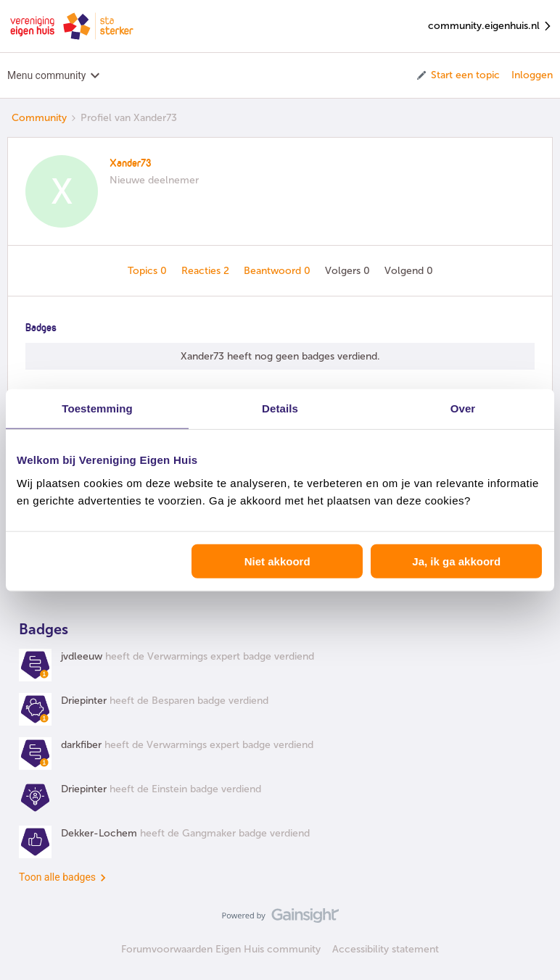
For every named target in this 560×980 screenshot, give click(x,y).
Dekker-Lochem (99, 833)
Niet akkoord (277, 561)
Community (39, 118)
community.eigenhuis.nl (490, 26)
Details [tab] (280, 408)
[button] (457, 75)
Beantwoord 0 (279, 271)
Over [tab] (463, 408)
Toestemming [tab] (97, 408)
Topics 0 (149, 271)
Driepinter (84, 701)
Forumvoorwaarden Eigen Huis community (221, 949)
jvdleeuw (82, 656)
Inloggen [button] (532, 75)
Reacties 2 (207, 271)
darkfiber (81, 745)
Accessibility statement (386, 949)
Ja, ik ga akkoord (456, 561)
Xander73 (131, 164)
